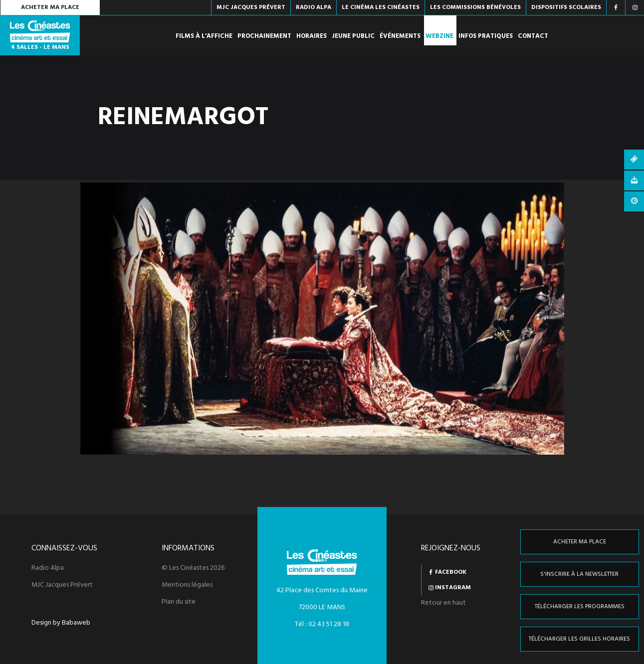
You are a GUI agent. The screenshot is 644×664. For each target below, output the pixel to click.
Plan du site (179, 602)
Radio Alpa (48, 568)
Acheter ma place (50, 7)
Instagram (453, 588)
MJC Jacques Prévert (62, 585)
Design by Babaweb (61, 623)
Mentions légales (187, 585)
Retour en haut (443, 603)
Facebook (451, 572)
